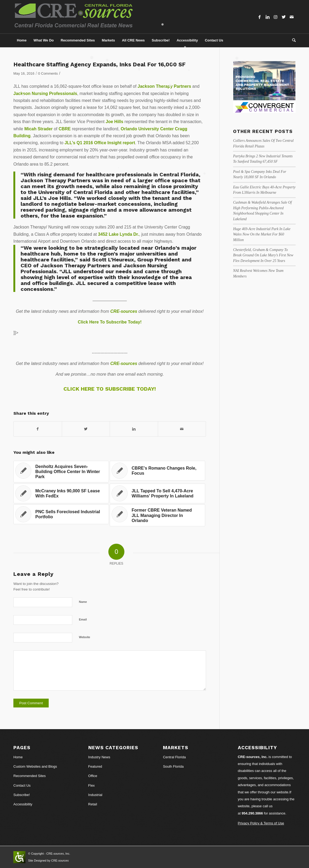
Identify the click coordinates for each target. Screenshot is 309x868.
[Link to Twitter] (284, 17)
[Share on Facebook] (38, 429)
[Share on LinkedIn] (134, 429)
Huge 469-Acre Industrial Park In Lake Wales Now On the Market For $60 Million (262, 234)
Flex (92, 785)
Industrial (95, 795)
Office (93, 776)
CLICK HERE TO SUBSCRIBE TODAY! (110, 389)
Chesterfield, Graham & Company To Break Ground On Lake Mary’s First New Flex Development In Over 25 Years (263, 255)
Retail (93, 804)
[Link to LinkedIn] (268, 17)
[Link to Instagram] (276, 17)
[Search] (292, 40)
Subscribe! (22, 795)
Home (18, 757)
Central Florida (174, 757)
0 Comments (48, 73)
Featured (95, 766)
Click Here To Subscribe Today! (110, 322)
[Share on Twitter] (86, 429)
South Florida (173, 766)
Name (83, 602)
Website (85, 637)
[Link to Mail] (292, 17)
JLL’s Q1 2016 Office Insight (93, 143)
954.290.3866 (252, 813)
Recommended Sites (30, 776)
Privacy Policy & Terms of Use (261, 823)
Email (83, 619)
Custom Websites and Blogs (35, 766)
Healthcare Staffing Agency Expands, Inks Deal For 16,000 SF (100, 64)
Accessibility (23, 804)
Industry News (99, 757)
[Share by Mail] (182, 429)
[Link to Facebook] (260, 17)
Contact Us (22, 785)
